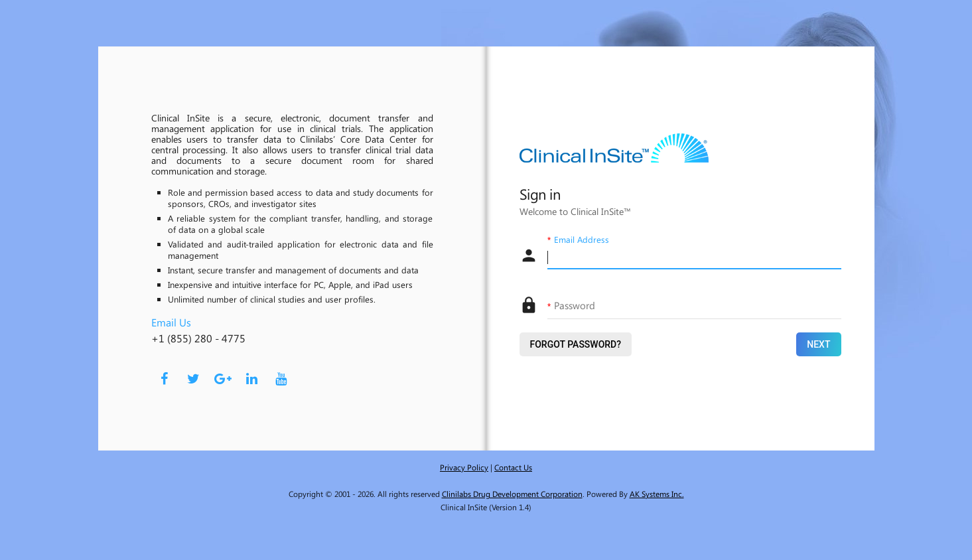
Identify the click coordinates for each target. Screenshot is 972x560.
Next (818, 344)
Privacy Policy (464, 467)
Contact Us (513, 467)
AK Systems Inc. (657, 494)
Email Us (171, 322)
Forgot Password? (576, 344)
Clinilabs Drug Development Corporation (512, 494)
